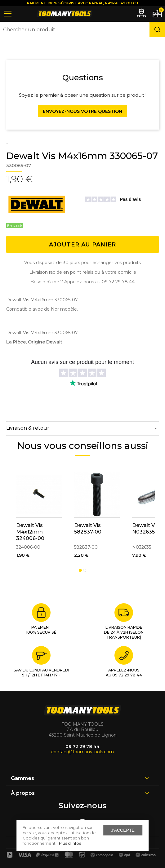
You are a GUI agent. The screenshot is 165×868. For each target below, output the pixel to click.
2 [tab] (85, 570)
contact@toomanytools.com (82, 752)
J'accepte (123, 830)
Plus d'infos (70, 843)
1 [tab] (80, 570)
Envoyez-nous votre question (82, 111)
